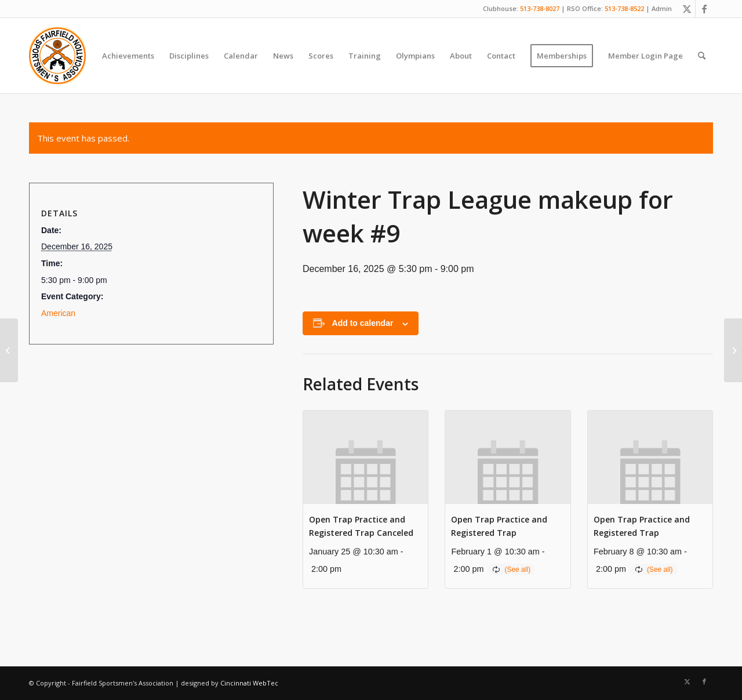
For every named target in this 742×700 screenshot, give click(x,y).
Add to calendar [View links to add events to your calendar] (363, 323)
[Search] (702, 56)
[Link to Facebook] (704, 9)
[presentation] (365, 457)
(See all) (517, 570)
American (58, 313)
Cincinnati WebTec (249, 683)
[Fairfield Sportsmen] (57, 56)
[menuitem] (128, 56)
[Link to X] (687, 9)
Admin (662, 8)
